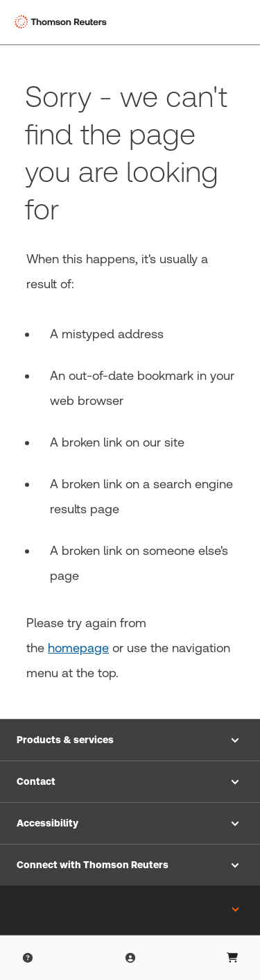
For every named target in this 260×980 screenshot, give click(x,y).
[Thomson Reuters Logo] (63, 22)
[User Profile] (232, 958)
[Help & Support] (28, 958)
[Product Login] (130, 958)
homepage (78, 648)
